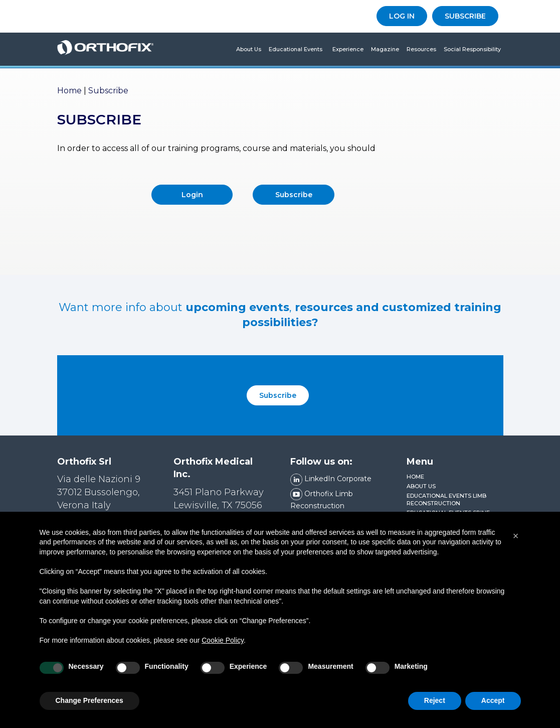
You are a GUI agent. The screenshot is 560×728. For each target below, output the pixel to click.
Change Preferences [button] (89, 700)
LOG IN (402, 16)
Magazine (385, 49)
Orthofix (106, 49)
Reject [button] (435, 700)
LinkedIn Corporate (331, 479)
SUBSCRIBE (465, 16)
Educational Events (296, 49)
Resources (421, 49)
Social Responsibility (472, 49)
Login (192, 195)
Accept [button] (493, 700)
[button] (516, 536)
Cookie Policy (223, 640)
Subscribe (294, 195)
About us (249, 49)
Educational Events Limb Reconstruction (446, 500)
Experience (348, 49)
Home (69, 91)
